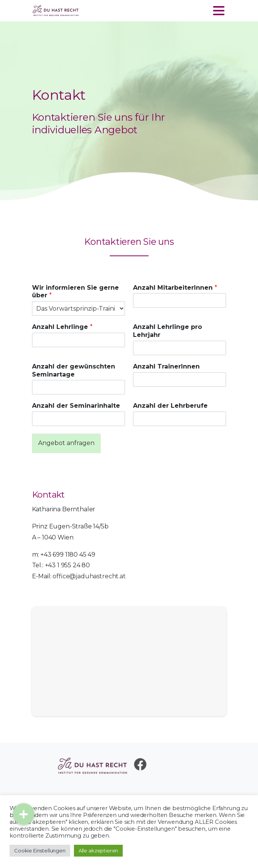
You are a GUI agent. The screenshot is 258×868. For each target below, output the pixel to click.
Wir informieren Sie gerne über (75, 292)
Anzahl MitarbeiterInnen (175, 288)
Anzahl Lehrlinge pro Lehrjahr (167, 331)
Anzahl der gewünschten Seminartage (74, 370)
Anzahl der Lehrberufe (170, 406)
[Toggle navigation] (219, 11)
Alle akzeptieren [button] (98, 850)
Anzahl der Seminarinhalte (76, 406)
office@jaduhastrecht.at (89, 576)
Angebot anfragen (66, 443)
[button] (24, 814)
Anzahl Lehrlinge (62, 327)
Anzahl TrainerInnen (166, 366)
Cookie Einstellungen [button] (40, 850)
